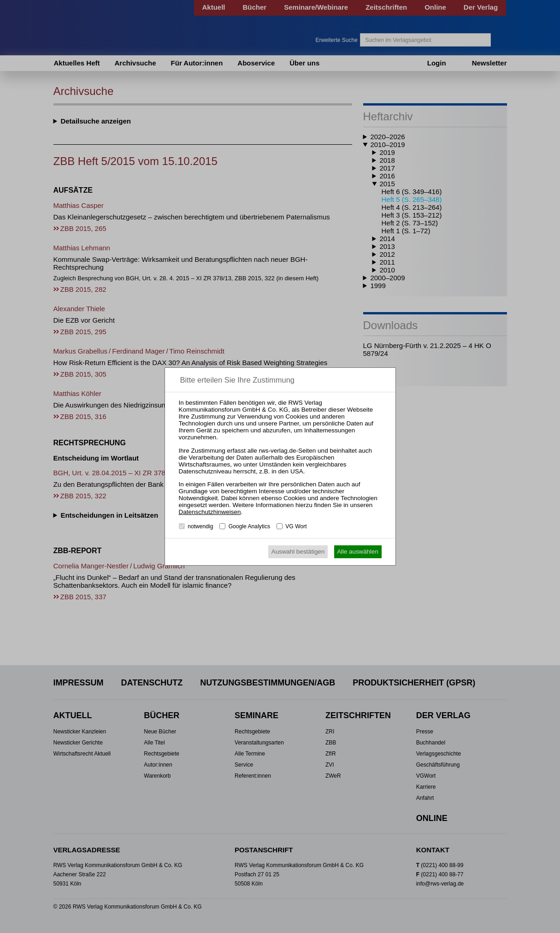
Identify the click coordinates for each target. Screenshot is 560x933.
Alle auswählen (358, 552)
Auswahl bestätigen (298, 552)
